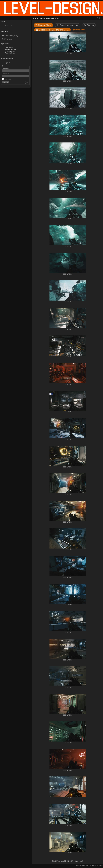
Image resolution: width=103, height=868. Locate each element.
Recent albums (10, 53)
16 (72, 861)
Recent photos (10, 51)
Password (5, 74)
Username (6, 69)
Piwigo (86, 865)
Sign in (7, 63)
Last (81, 861)
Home (35, 18)
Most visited (9, 48)
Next (76, 861)
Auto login (7, 79)
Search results (47, 18)
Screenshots (9, 36)
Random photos (11, 49)
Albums (4, 32)
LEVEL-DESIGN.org (96, 865)
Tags (7, 26)
